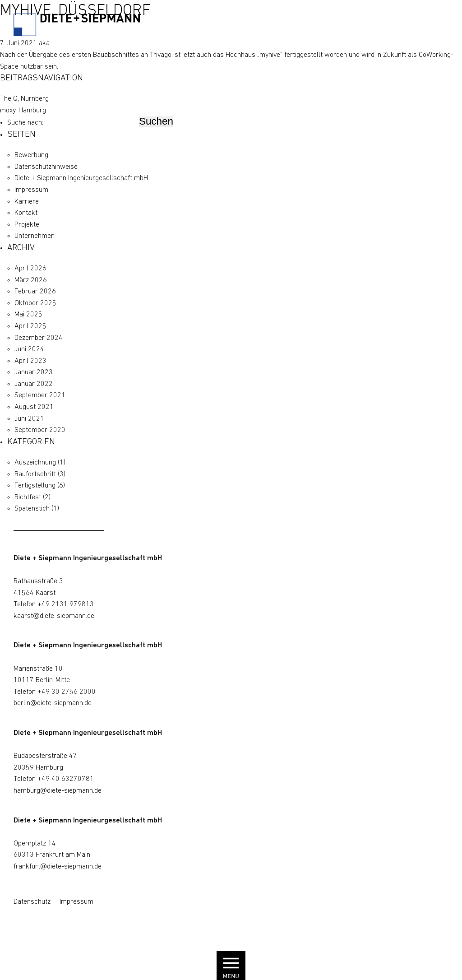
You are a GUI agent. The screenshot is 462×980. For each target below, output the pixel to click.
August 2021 (34, 407)
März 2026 (31, 280)
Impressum (31, 190)
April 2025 (30, 326)
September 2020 (40, 430)
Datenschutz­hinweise (46, 167)
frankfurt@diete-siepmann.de (58, 867)
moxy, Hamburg (23, 111)
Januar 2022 (34, 384)
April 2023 (30, 361)
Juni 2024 (29, 349)
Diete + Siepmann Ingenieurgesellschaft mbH (81, 178)
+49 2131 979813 (66, 604)
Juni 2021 (29, 419)
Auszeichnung (35, 463)
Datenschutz (32, 902)
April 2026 (30, 269)
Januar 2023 (34, 372)
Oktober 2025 (35, 303)
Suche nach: (25, 123)
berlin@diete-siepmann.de (53, 703)
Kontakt (26, 213)
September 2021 (40, 395)
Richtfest (28, 497)
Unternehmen (35, 236)
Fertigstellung (35, 486)
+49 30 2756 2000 (67, 692)
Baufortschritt (35, 474)
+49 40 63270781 (66, 779)
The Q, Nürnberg (24, 99)
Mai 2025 (28, 315)
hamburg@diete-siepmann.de (58, 791)
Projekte (27, 225)
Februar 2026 (35, 292)
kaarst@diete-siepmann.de (54, 616)
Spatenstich (32, 509)
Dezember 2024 (39, 338)
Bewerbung (31, 155)
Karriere (27, 202)
